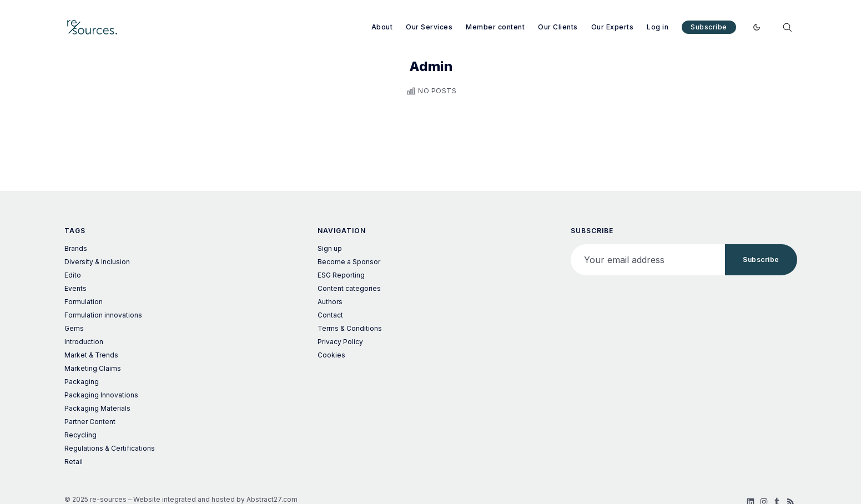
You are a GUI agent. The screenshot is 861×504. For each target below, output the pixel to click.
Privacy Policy (340, 342)
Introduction (84, 342)
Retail (74, 462)
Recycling (80, 435)
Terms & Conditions (350, 328)
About (382, 27)
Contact (330, 315)
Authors (330, 302)
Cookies (331, 355)
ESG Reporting (341, 275)
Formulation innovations (103, 315)
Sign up (330, 248)
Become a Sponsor (349, 262)
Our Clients (558, 27)
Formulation (84, 302)
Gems (74, 328)
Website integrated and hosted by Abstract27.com (215, 499)
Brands (76, 248)
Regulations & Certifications (110, 448)
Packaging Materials (97, 408)
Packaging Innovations (101, 395)
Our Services (429, 27)
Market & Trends (91, 355)
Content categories (349, 288)
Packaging (82, 382)
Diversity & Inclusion (97, 262)
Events (75, 288)
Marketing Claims (93, 368)
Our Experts (613, 27)
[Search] (787, 27)
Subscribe (709, 27)
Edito (73, 275)
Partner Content (90, 422)
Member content (495, 27)
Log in (658, 27)
